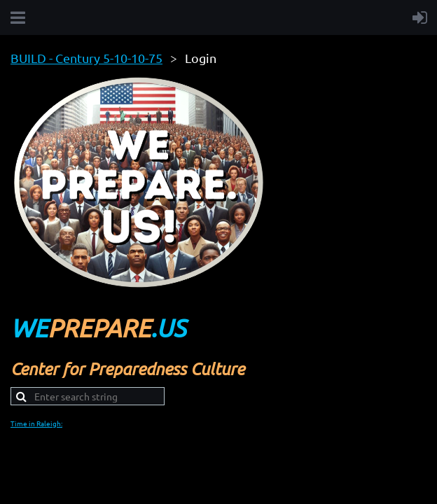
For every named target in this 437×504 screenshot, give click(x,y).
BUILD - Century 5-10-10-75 (86, 58)
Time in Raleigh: (36, 423)
